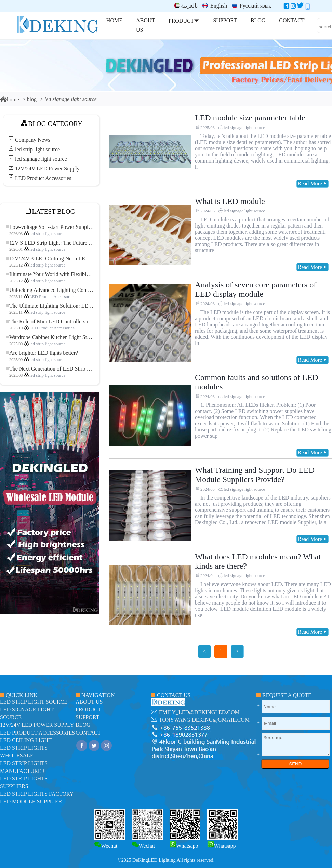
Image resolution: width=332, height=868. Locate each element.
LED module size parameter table (250, 118)
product (88, 709)
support (87, 717)
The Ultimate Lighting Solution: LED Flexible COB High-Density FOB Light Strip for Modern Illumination (50, 306)
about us (89, 702)
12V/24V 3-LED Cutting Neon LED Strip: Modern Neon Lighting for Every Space (50, 258)
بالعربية (186, 6)
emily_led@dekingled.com (199, 712)
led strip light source (37, 149)
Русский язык (251, 6)
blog (32, 99)
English (215, 6)
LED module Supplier (31, 801)
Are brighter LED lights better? (42, 353)
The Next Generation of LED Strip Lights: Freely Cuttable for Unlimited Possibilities (50, 369)
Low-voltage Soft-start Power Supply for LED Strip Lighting (50, 227)
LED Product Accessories (43, 178)
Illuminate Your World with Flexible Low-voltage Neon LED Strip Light (50, 274)
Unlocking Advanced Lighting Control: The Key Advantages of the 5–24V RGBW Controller (50, 290)
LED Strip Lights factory (37, 794)
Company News (33, 140)
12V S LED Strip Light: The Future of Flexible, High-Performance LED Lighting (50, 243)
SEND (295, 764)
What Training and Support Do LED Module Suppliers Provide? (255, 475)
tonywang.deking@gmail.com (204, 720)
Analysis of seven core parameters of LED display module (256, 289)
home (10, 99)
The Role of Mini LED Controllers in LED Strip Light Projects (50, 321)
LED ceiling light (26, 740)
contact (88, 733)
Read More (313, 184)
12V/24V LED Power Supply (47, 169)
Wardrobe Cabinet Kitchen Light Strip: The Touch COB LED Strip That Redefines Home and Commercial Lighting (50, 337)
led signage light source (41, 159)
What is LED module (230, 201)
